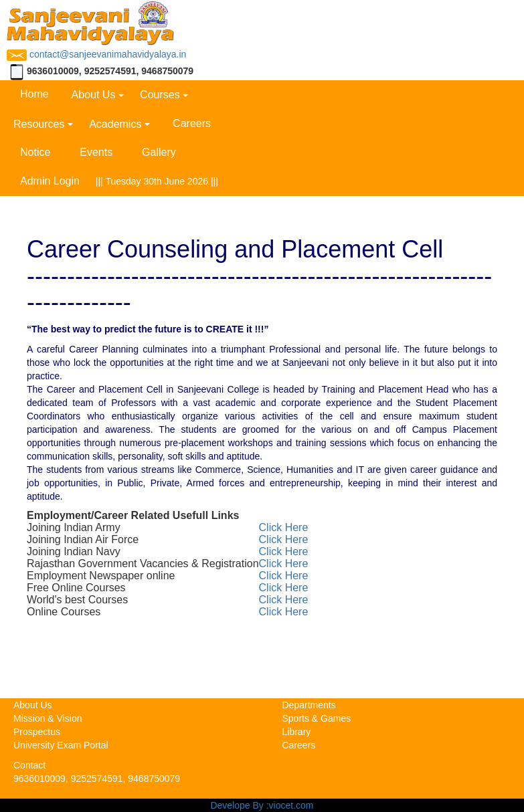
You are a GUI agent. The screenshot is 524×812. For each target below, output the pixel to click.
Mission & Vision (48, 718)
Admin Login (50, 181)
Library (297, 732)
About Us (94, 95)
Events (96, 152)
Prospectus (37, 732)
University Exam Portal (61, 745)
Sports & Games (317, 718)
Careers (192, 123)
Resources (39, 124)
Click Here (284, 527)
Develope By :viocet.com (262, 805)
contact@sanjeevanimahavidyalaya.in (96, 54)
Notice (35, 152)
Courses (160, 95)
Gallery (159, 152)
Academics (115, 124)
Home (34, 94)
